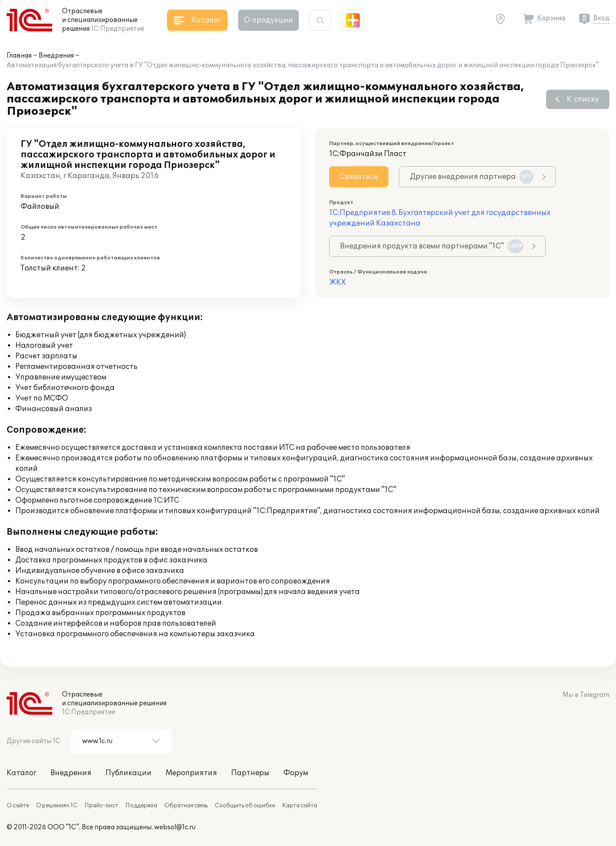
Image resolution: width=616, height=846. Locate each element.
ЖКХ (337, 282)
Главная (19, 56)
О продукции (268, 20)
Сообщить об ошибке (245, 806)
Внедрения (56, 56)
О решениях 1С (57, 806)
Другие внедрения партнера (472, 177)
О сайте (18, 806)
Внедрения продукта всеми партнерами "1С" (432, 246)
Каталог (22, 773)
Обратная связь (186, 806)
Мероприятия (191, 773)
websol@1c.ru (175, 827)
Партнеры (250, 773)
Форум (296, 773)
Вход (601, 18)
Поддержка (141, 806)
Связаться (359, 177)
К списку (583, 99)
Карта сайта (300, 806)
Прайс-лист (101, 806)
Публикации (129, 773)
